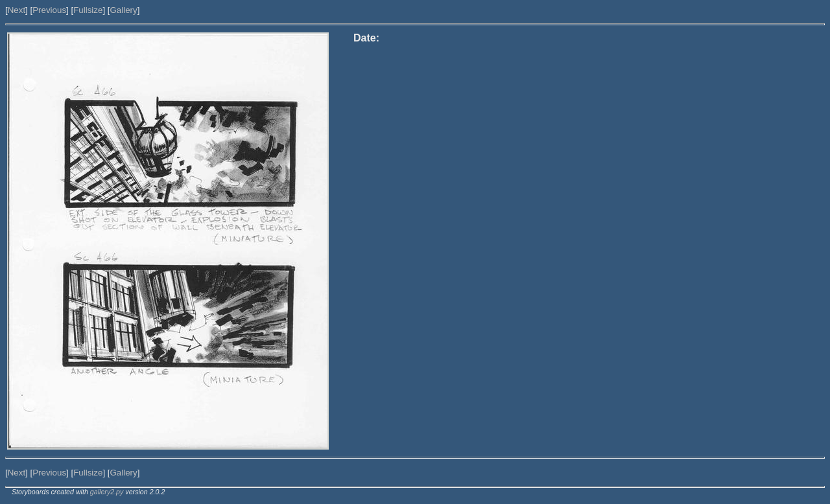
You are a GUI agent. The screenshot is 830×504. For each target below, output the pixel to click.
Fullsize (88, 10)
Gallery (123, 10)
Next (17, 10)
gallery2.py (107, 492)
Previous (49, 10)
